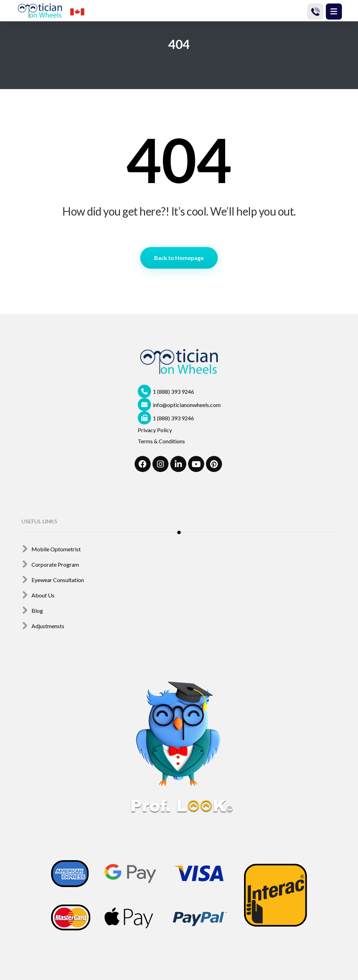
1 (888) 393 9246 (166, 391)
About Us (38, 595)
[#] (143, 464)
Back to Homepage (179, 258)
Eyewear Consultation (53, 580)
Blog (32, 611)
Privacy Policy (155, 430)
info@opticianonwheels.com (179, 405)
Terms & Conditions (161, 441)
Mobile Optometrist (51, 549)
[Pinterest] (214, 464)
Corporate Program (50, 564)
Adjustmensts (43, 626)
